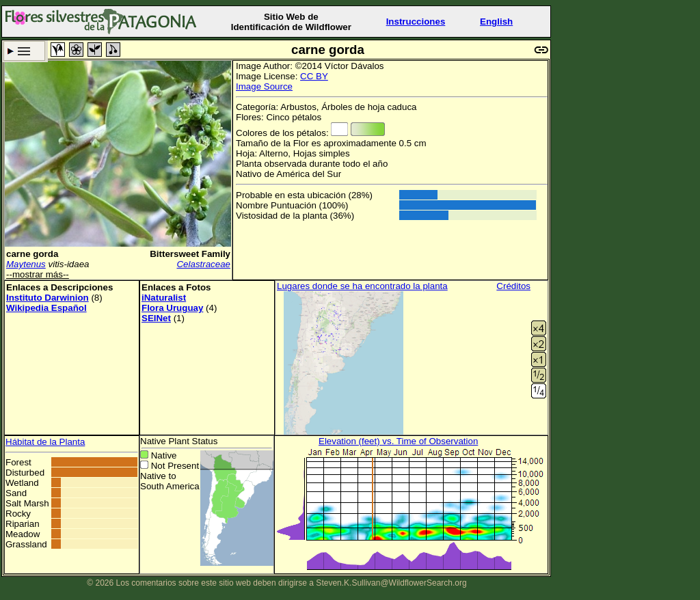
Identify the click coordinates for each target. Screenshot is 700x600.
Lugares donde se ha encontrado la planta (362, 286)
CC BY (314, 76)
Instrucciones (416, 22)
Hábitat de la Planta (45, 442)
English (496, 22)
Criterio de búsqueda (24, 51)
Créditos (513, 286)
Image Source (264, 86)
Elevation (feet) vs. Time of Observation (398, 441)
